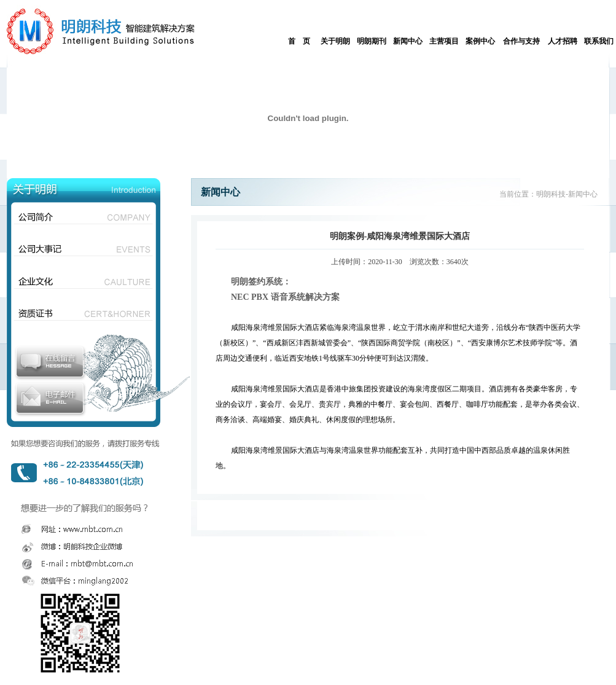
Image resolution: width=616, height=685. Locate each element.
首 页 (299, 41)
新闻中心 (408, 41)
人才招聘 (563, 41)
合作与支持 (521, 41)
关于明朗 (335, 41)
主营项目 (444, 41)
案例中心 (480, 41)
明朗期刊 (372, 41)
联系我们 (599, 41)
